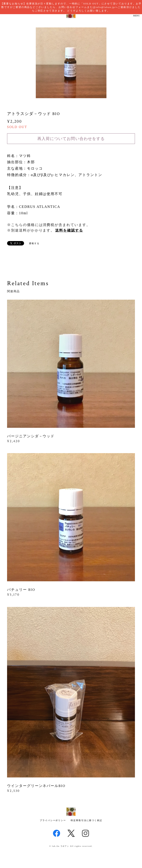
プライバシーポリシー (53, 820)
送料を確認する (69, 230)
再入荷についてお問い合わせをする (71, 139)
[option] (71, 63)
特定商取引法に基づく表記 (86, 820)
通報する (34, 243)
